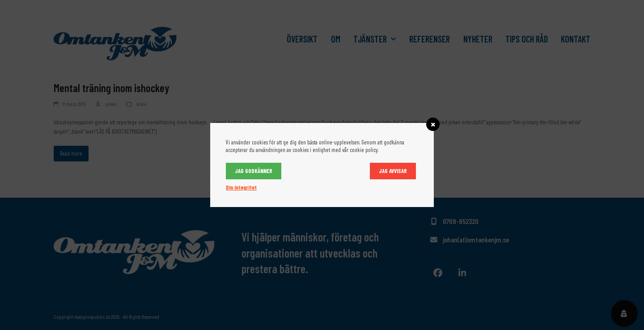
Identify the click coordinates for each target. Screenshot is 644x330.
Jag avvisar (393, 171)
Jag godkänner (254, 171)
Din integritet (241, 187)
